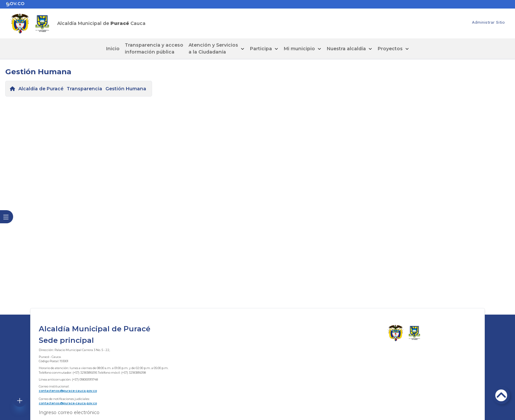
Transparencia (84, 89)
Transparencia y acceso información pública (154, 48)
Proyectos (390, 49)
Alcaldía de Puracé (41, 89)
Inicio (113, 49)
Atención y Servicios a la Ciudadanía (213, 48)
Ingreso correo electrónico (69, 412)
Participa (261, 49)
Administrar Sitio (488, 22)
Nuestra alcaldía (346, 49)
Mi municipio (299, 49)
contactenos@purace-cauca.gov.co (68, 391)
